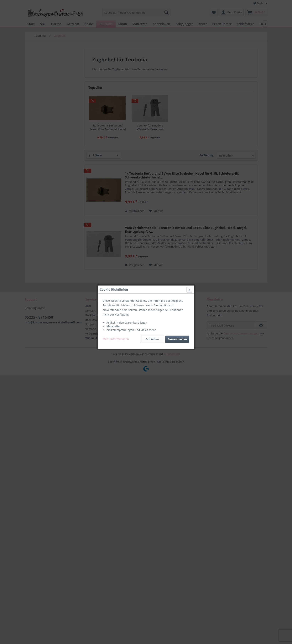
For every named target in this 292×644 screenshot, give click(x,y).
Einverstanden (177, 91)
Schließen (152, 91)
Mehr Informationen (116, 91)
